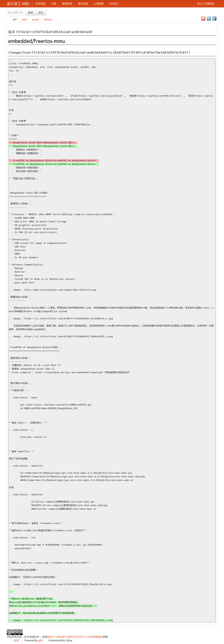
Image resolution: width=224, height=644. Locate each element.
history (48, 20)
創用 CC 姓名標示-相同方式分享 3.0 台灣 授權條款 (75, 637)
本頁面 (114, 4)
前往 (41, 13)
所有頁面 (40, 4)
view (24, 20)
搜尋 (31, 13)
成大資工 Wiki (18, 4)
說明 (16, 640)
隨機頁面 (67, 4)
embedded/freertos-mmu (37, 41)
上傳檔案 (99, 4)
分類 (54, 4)
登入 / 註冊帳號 (206, 4)
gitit (40, 640)
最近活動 (83, 4)
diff (15, 20)
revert (35, 20)
